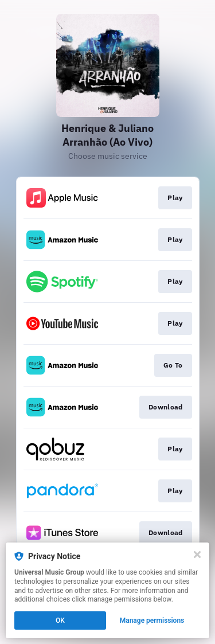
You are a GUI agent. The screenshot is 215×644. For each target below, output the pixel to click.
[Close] (197, 555)
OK (60, 620)
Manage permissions (152, 620)
